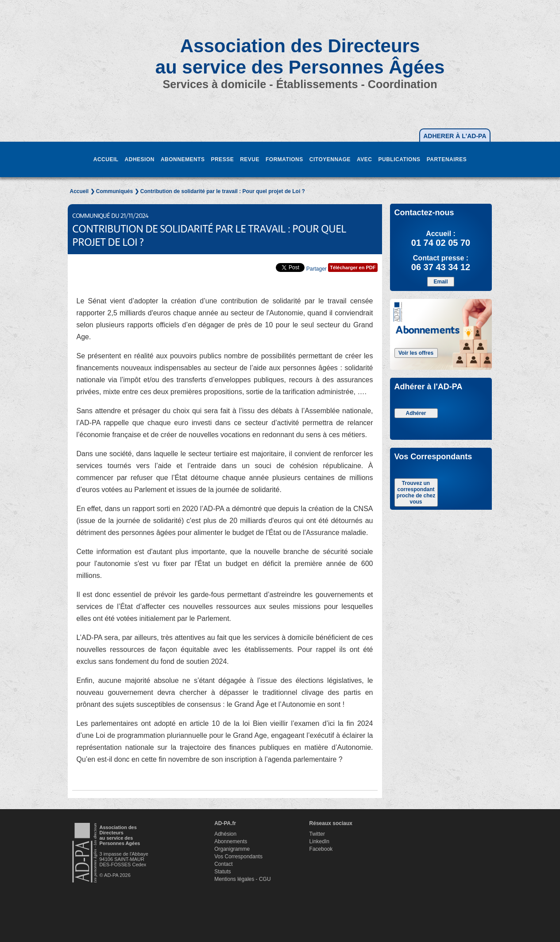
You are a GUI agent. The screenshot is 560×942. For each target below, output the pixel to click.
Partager (317, 269)
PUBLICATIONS (400, 159)
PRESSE (222, 159)
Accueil (79, 191)
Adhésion (225, 834)
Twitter (317, 834)
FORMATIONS (284, 159)
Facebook (321, 849)
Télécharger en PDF (353, 267)
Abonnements (231, 841)
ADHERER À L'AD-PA (455, 136)
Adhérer (416, 413)
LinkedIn (319, 841)
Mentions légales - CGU (242, 879)
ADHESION (140, 159)
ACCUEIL (106, 159)
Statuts (222, 872)
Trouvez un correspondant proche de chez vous (416, 492)
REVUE (250, 159)
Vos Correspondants (238, 857)
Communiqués (114, 191)
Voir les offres (416, 353)
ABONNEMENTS (183, 159)
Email (440, 282)
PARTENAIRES (447, 159)
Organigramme (232, 849)
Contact (223, 864)
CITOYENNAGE (330, 159)
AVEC (364, 159)
